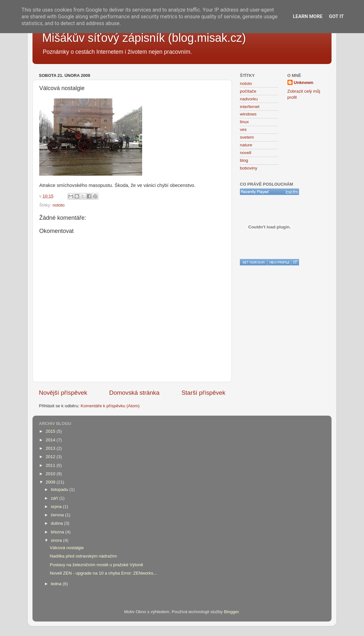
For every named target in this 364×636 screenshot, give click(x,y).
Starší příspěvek (204, 393)
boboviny (249, 168)
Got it (336, 16)
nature (246, 145)
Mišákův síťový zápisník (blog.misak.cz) (144, 38)
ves (243, 129)
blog (244, 160)
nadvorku (249, 99)
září (55, 498)
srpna (57, 507)
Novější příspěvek (63, 393)
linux (244, 122)
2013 (51, 448)
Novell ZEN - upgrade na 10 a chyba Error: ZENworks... (103, 573)
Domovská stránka (134, 393)
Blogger (232, 612)
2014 (51, 440)
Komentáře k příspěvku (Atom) (110, 406)
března (58, 532)
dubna (57, 523)
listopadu (60, 489)
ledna (57, 584)
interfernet (250, 107)
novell (246, 153)
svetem (247, 137)
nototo (59, 205)
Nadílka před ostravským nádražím (83, 556)
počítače (248, 91)
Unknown (304, 83)
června (58, 515)
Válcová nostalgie (67, 548)
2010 (51, 474)
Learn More (308, 16)
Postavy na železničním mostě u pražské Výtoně (96, 565)
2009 (51, 482)
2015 (51, 431)
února (57, 540)
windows (248, 114)
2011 (51, 465)
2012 (51, 457)
